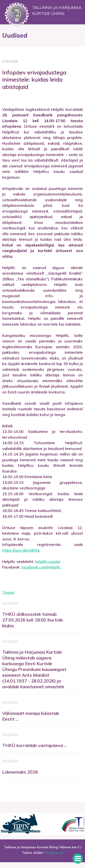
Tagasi (8, 592)
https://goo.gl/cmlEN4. (21, 550)
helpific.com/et (48, 562)
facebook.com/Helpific (41, 567)
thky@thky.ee (54, 853)
